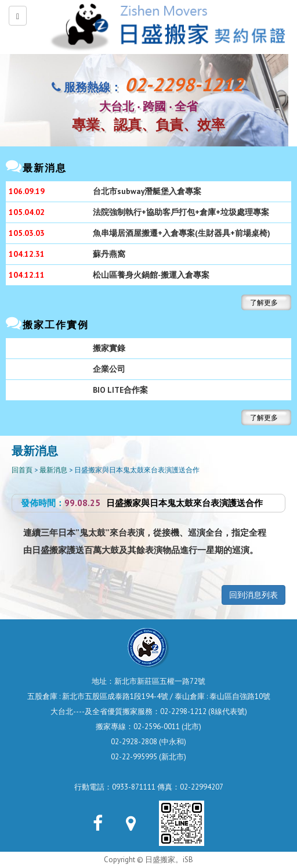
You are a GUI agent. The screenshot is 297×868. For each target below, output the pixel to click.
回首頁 (22, 470)
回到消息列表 (253, 595)
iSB (188, 860)
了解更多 (264, 302)
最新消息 (53, 470)
